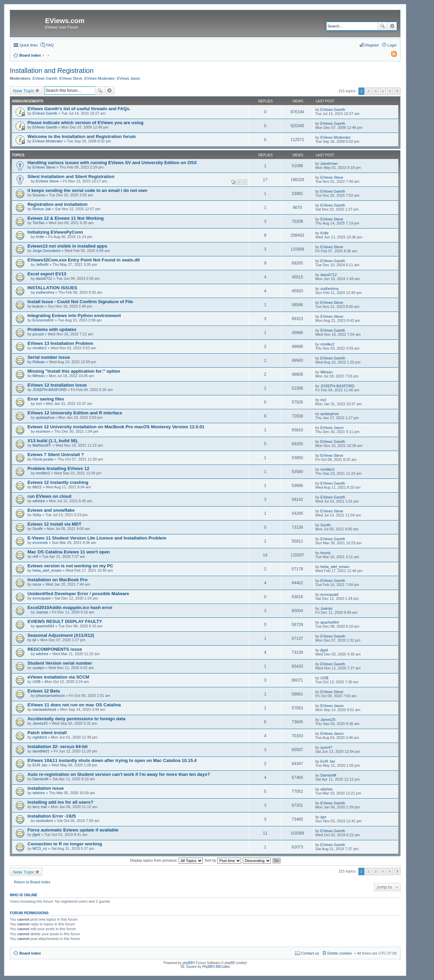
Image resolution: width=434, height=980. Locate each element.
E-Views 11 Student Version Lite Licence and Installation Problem (97, 538)
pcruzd (38, 334)
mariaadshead (44, 709)
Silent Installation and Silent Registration (71, 177)
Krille (40, 237)
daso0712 (44, 278)
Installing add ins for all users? (60, 802)
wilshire (39, 501)
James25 (40, 723)
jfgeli (324, 650)
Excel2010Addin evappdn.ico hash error (70, 607)
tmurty (326, 553)
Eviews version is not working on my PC (70, 566)
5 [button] (390, 91)
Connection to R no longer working (65, 844)
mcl (39, 404)
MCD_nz (40, 848)
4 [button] (383, 91)
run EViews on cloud (49, 496)
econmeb (40, 543)
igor (323, 817)
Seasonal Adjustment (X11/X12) (61, 635)
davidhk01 (41, 751)
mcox (37, 584)
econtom (43, 431)
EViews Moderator (100, 78)
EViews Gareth (45, 78)
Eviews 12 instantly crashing (58, 482)
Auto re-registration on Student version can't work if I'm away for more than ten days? (119, 774)
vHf (35, 556)
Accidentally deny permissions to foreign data (76, 719)
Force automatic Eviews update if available (73, 830)
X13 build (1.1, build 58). (53, 441)
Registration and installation (57, 204)
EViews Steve (71, 78)
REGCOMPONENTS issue (55, 649)
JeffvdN (42, 264)
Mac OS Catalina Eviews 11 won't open (69, 552)
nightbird (40, 737)
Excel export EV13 (47, 274)
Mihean (39, 376)
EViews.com (65, 21)
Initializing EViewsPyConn (55, 232)
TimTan (39, 223)
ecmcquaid (42, 598)
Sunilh (38, 529)
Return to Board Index (32, 882)
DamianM (41, 779)
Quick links (29, 45)
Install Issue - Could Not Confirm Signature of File (80, 302)
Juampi (42, 612)
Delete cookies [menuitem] (340, 953)
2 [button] (369, 91)
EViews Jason (129, 78)
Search (382, 26)
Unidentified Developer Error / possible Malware (78, 594)
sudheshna (45, 292)
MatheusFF (42, 445)
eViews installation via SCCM (58, 677)
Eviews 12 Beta (44, 691)
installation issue (46, 788)
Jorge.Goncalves (47, 251)
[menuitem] (391, 55)
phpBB (188, 963)
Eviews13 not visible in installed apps (67, 246)
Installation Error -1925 (52, 816)
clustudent (44, 821)
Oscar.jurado (43, 459)
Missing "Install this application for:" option (74, 371)
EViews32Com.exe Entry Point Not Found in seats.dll (84, 260)
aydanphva (45, 417)
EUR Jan (40, 765)
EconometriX (43, 320)
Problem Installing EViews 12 (58, 468)
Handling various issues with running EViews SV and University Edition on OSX (112, 163)
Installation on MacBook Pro (57, 580)
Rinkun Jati (42, 209)
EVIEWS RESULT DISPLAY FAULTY (65, 621)
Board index (30, 953)
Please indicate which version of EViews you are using (85, 123)
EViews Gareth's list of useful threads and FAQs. (79, 109)
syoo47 (326, 747)
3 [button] (376, 91)
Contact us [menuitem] (310, 953)
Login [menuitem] (392, 45)
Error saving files (46, 399)
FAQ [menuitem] (50, 45)
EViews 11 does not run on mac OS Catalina (74, 705)
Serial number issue (49, 357)
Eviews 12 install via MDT (54, 524)
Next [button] (397, 91)
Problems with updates (52, 329)
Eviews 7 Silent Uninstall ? (56, 455)
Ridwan (39, 362)
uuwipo (38, 668)
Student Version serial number (60, 663)
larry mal (40, 807)
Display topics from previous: (166, 860)
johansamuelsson (51, 695)
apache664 (45, 626)
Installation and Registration (52, 71)
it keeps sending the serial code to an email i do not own (87, 190)
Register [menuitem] (372, 45)
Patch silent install (47, 733)
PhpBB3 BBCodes (216, 967)
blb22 (37, 487)
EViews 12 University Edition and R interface (75, 413)
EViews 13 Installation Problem (60, 343)
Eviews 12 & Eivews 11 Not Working (66, 218)
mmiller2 (40, 348)
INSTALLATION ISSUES (52, 288)
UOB (37, 682)
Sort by (223, 860)
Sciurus (39, 195)
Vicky (37, 515)
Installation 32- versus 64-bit (57, 747)
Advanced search (392, 26)
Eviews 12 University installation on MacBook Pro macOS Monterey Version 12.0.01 (116, 427)
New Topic (24, 91)
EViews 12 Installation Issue (57, 385)
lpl (34, 640)
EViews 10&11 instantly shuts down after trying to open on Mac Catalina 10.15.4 (112, 760)
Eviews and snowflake (51, 510)
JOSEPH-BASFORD (50, 390)
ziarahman (329, 163)
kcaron (38, 306)
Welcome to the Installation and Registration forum (82, 136)
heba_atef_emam (47, 570)
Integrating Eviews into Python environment (74, 316)
